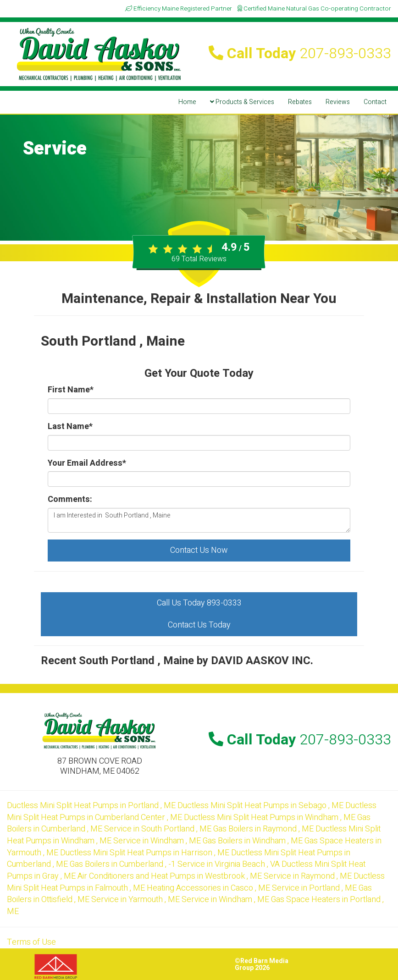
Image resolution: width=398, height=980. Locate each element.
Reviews (338, 102)
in (92, 806)
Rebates (300, 102)
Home (187, 102)
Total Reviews (199, 259)
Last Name (70, 427)
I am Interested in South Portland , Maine (199, 520)
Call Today (300, 53)
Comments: (70, 500)
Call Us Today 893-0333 (199, 603)
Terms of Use (31, 942)
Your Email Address (87, 463)
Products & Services (242, 102)
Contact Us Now (199, 550)
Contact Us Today (199, 625)
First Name (71, 390)
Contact (375, 102)
